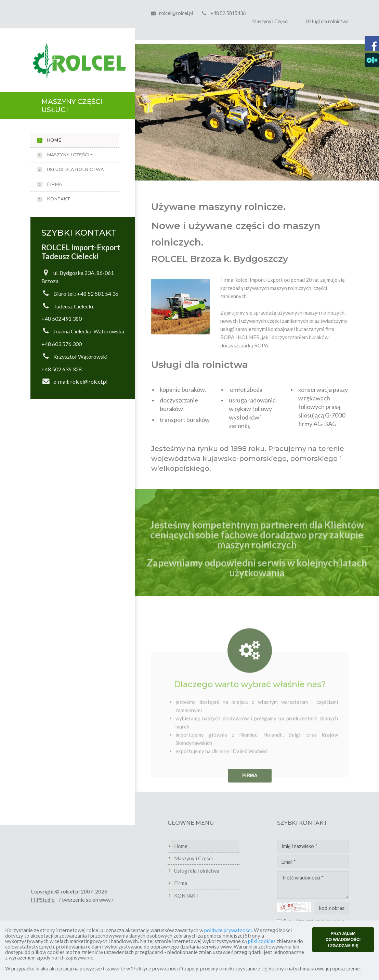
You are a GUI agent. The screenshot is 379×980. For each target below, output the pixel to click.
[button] (153, 112)
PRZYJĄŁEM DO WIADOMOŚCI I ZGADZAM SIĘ (343, 940)
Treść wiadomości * (330, 885)
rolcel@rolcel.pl (176, 13)
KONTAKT (58, 199)
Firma (54, 184)
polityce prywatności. (228, 930)
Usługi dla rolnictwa (327, 21)
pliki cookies (262, 941)
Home (54, 140)
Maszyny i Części (270, 21)
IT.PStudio (60, 900)
